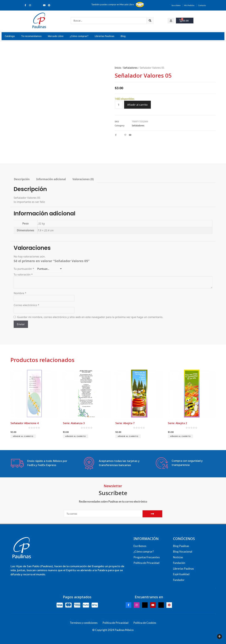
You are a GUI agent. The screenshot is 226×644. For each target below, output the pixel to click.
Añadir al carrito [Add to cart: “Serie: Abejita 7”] (128, 436)
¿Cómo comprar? (79, 36)
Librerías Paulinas (104, 36)
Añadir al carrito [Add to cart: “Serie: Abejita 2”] (180, 436)
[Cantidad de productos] (119, 105)
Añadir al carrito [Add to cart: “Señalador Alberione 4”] (23, 436)
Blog (123, 36)
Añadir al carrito (137, 105)
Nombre (20, 293)
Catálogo (10, 36)
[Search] (150, 21)
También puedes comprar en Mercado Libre (113, 4)
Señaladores (130, 68)
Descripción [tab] (22, 179)
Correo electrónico (26, 305)
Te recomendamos (31, 36)
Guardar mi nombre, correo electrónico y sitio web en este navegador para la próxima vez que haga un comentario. (90, 317)
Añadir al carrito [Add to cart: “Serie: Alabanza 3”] (76, 436)
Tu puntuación (24, 269)
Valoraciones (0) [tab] (83, 179)
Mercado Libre (56, 36)
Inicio (118, 68)
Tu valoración (23, 274)
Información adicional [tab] (51, 179)
